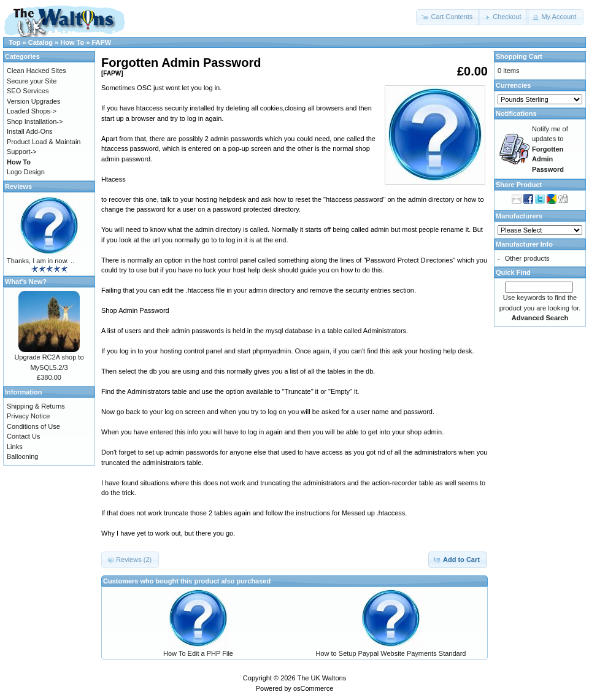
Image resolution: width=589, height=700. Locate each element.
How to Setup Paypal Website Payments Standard (391, 653)
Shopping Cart (519, 56)
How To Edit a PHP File (198, 653)
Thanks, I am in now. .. (40, 261)
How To (72, 42)
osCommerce (313, 688)
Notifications (516, 113)
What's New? (26, 282)
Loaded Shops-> (32, 111)
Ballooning (22, 456)
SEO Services (28, 91)
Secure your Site (32, 81)
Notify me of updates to (550, 149)
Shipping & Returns (36, 406)
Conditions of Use (33, 426)
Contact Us (23, 436)
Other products (527, 258)
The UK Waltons (321, 678)
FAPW (101, 42)
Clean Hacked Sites (37, 71)
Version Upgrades (33, 101)
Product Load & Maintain (44, 142)
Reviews (18, 187)
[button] (448, 17)
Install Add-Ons (30, 131)
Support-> (22, 152)
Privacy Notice (28, 416)
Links (15, 447)
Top (14, 42)
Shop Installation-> (35, 121)
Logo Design (26, 172)
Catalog (40, 42)
